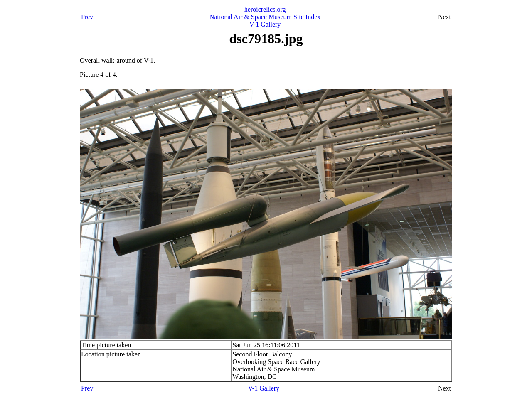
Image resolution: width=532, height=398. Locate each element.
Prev (87, 17)
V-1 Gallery (265, 24)
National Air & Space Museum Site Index (265, 17)
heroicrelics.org (265, 9)
